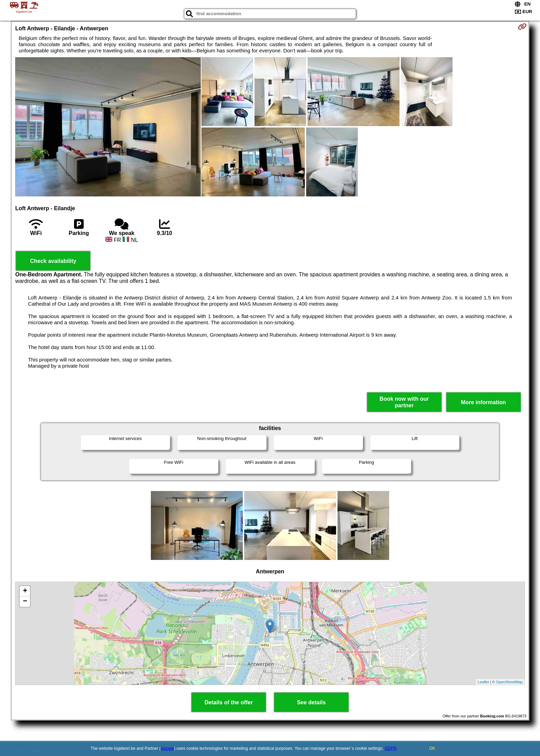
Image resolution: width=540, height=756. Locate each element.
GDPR (391, 748)
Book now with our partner (404, 402)
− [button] (25, 602)
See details (311, 702)
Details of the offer (229, 702)
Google (168, 748)
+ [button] (25, 591)
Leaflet (483, 682)
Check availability (53, 261)
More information (483, 402)
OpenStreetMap (509, 682)
